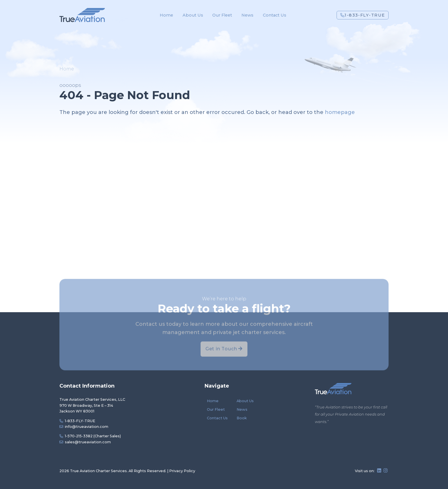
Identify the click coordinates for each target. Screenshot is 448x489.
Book (242, 418)
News (247, 15)
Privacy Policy (182, 471)
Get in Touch (224, 358)
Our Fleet (222, 15)
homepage (340, 112)
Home (166, 15)
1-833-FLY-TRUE (363, 15)
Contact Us (275, 15)
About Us (193, 15)
